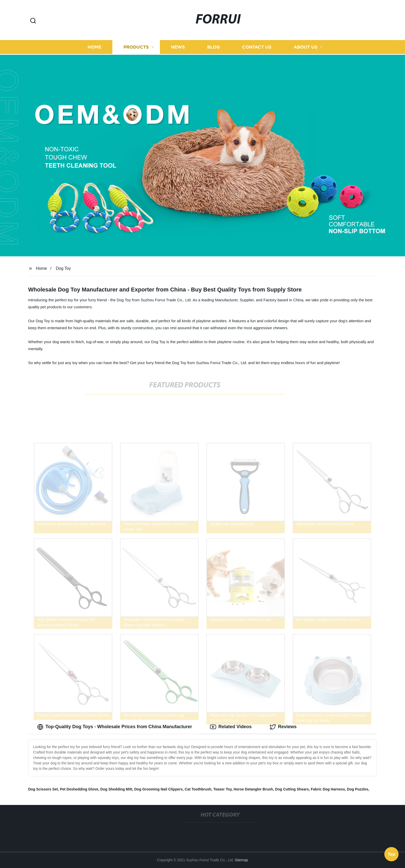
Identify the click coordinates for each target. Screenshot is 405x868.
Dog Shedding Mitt (116, 789)
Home (94, 47)
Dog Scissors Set (43, 789)
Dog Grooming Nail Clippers (158, 789)
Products (136, 47)
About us (306, 47)
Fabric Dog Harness (328, 789)
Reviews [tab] (283, 727)
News (178, 47)
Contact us (257, 47)
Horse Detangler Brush (253, 789)
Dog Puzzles (357, 789)
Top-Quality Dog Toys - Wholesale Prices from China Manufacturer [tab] (115, 727)
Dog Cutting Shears (292, 789)
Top (392, 854)
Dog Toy (63, 268)
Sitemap (241, 860)
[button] (33, 21)
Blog (213, 47)
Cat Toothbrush (198, 789)
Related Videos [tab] (231, 727)
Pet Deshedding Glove (79, 789)
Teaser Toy (223, 789)
